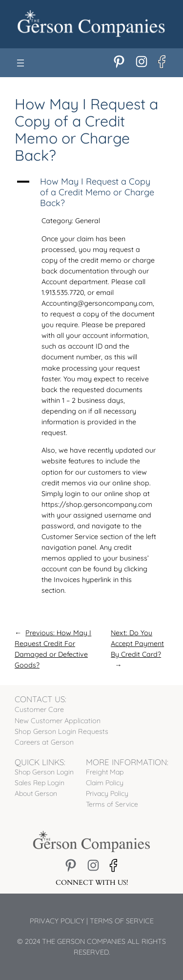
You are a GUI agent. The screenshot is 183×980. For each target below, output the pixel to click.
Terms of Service (122, 921)
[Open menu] (20, 63)
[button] (91, 192)
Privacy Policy (57, 921)
